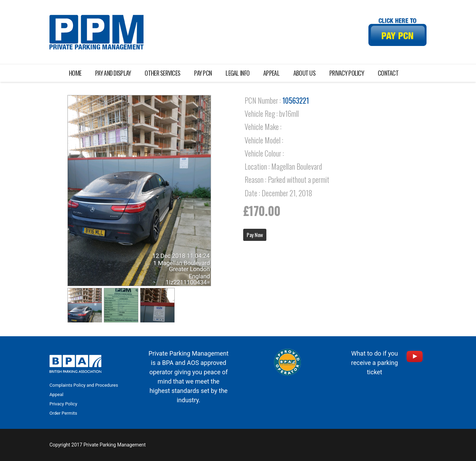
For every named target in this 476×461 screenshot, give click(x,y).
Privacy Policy (63, 404)
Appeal (56, 394)
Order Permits (63, 413)
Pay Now (255, 235)
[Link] (97, 32)
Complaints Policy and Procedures (84, 385)
